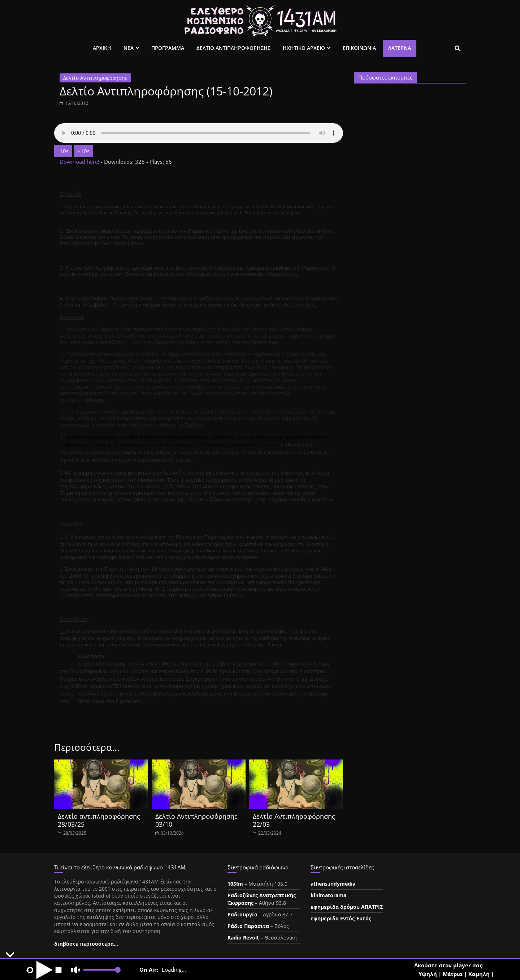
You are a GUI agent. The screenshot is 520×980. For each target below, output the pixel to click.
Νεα (129, 48)
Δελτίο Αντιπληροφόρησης (95, 78)
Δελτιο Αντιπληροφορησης (233, 48)
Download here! (80, 162)
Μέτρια (453, 974)
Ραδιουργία (242, 914)
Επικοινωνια (359, 48)
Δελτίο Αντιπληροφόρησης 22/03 (294, 820)
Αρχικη (102, 48)
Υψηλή (428, 974)
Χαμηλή (479, 974)
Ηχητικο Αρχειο (304, 48)
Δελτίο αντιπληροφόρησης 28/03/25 (99, 820)
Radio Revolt (243, 938)
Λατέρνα (400, 48)
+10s (83, 151)
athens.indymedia (333, 884)
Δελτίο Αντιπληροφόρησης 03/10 (196, 820)
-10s (63, 151)
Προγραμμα (168, 48)
